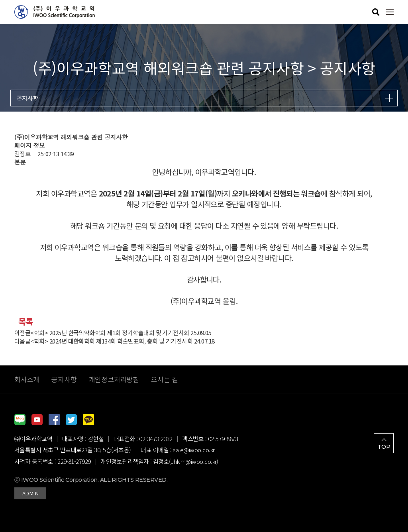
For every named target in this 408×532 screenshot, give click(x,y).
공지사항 (64, 379)
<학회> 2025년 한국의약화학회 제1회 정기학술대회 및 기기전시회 (110, 333)
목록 (26, 321)
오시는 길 (165, 379)
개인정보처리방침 (114, 379)
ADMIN (30, 493)
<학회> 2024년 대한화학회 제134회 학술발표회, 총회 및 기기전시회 (111, 341)
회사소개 (27, 379)
